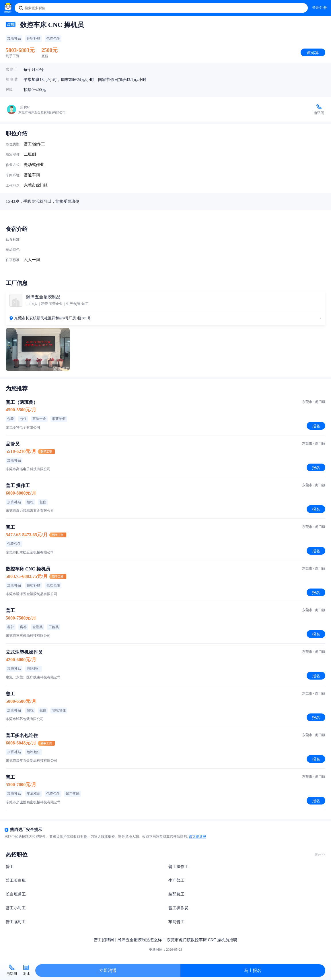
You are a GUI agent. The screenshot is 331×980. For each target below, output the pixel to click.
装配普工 (176, 894)
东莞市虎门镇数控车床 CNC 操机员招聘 (202, 940)
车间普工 (176, 922)
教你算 (313, 53)
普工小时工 (16, 908)
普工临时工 (16, 922)
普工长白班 (16, 880)
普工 (10, 867)
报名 (316, 426)
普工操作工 (178, 867)
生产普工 (176, 880)
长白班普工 (16, 894)
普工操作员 (178, 908)
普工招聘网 (104, 940)
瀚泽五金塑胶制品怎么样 (140, 940)
